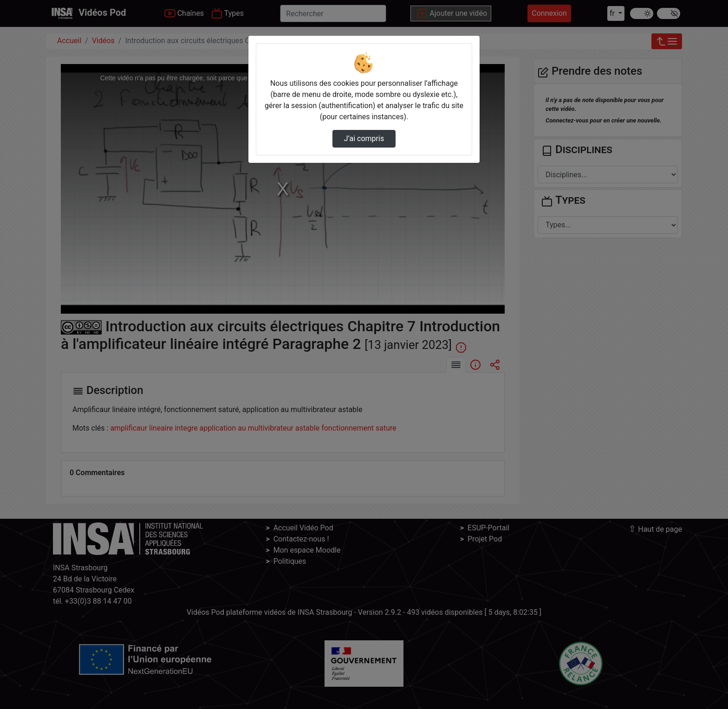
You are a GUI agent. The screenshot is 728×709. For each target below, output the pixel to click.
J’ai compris (364, 139)
